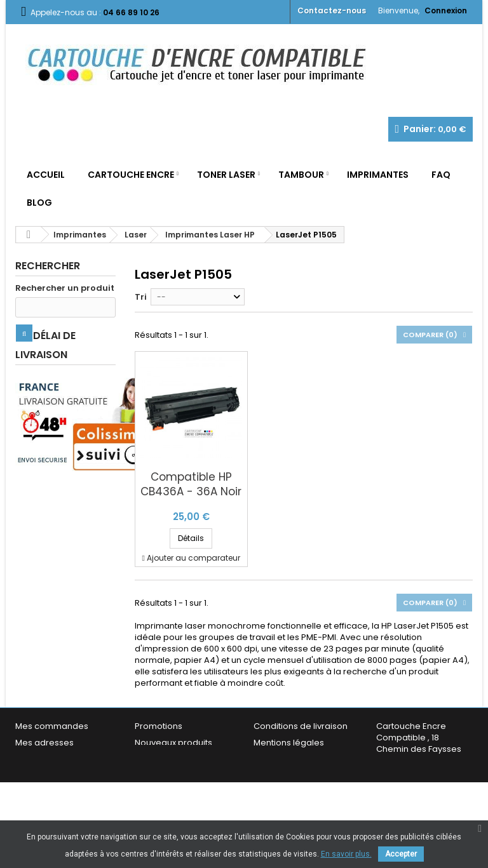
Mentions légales (289, 743)
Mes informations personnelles (51, 765)
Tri (141, 297)
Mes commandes (52, 726)
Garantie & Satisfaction (301, 776)
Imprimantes (378, 175)
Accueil (46, 175)
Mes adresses (44, 743)
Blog (39, 203)
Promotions (159, 726)
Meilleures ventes (171, 759)
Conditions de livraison (301, 726)
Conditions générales (298, 759)
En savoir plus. (346, 854)
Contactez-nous (332, 10)
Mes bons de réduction (63, 787)
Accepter (401, 854)
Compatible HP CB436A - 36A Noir (191, 484)
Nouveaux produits (173, 743)
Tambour (301, 175)
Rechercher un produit (65, 288)
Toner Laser (226, 175)
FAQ (441, 175)
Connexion (446, 10)
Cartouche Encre (131, 175)
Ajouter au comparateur (193, 558)
